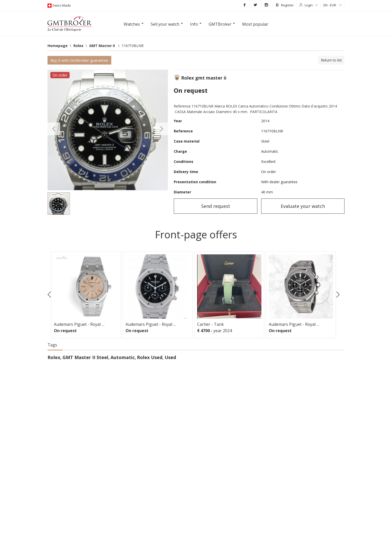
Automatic (123, 357)
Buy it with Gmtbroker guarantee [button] (79, 60)
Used (170, 357)
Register (285, 5)
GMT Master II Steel (85, 357)
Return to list (331, 60)
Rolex (54, 357)
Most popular (255, 24)
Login (311, 5)
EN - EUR (333, 5)
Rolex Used (150, 357)
